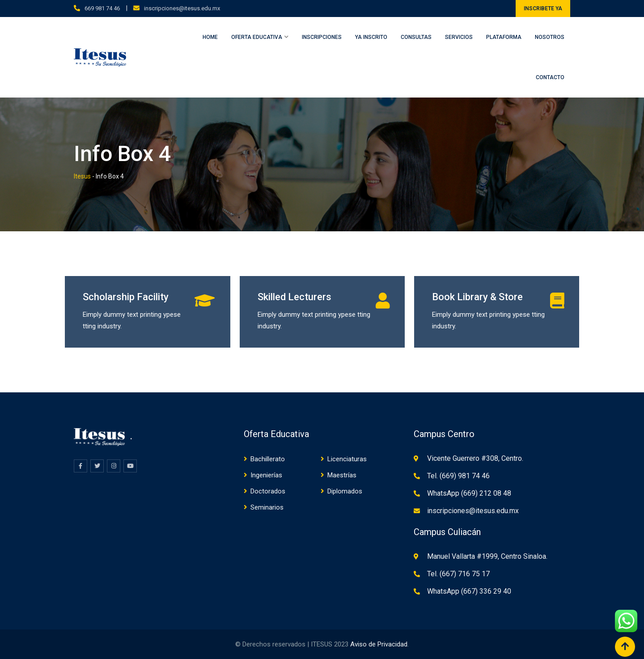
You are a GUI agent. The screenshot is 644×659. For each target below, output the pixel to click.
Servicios (459, 37)
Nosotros (550, 37)
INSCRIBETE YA (543, 9)
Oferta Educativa (257, 37)
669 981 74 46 (102, 8)
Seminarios (267, 507)
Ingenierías (266, 475)
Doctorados (268, 491)
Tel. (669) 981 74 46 (458, 476)
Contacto (550, 77)
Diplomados (345, 491)
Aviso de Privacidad (379, 644)
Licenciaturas (347, 459)
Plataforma (504, 37)
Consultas (416, 37)
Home (210, 37)
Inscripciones (322, 37)
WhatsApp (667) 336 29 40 (469, 591)
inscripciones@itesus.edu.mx (182, 8)
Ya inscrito (371, 37)
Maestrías (342, 475)
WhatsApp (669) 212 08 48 (469, 493)
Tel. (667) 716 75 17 (458, 574)
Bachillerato (268, 459)
